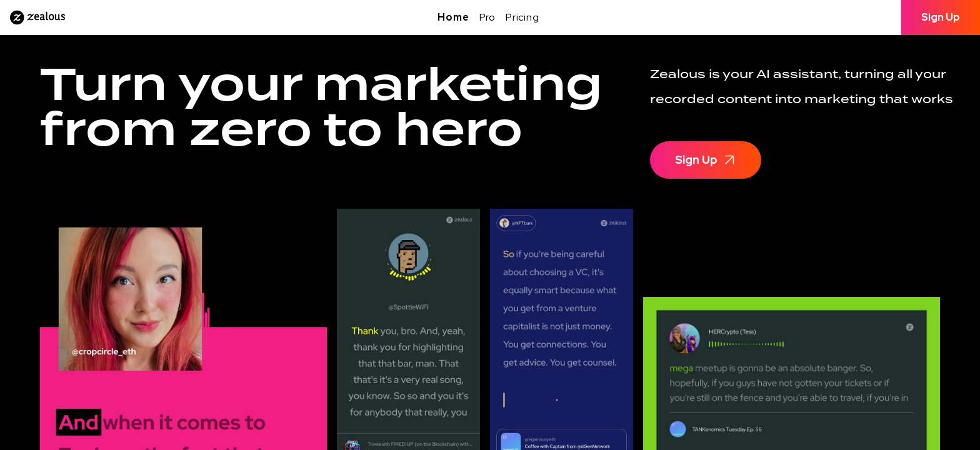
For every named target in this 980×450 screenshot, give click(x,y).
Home (453, 17)
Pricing (522, 17)
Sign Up (941, 17)
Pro (487, 17)
